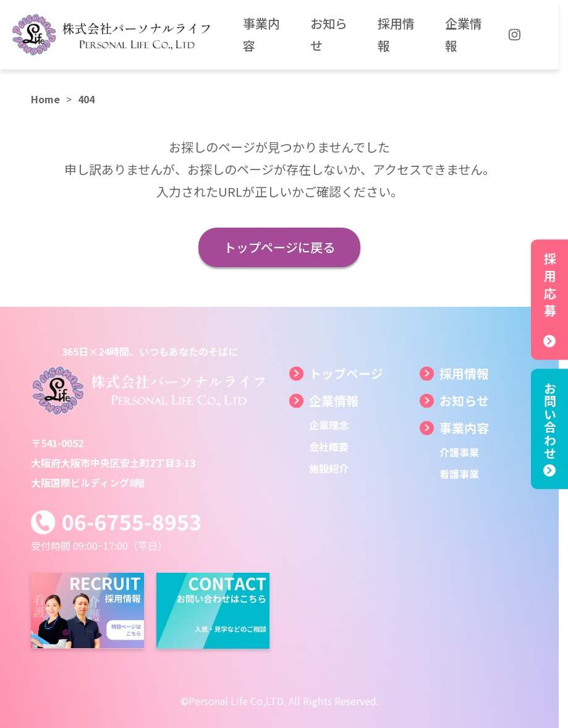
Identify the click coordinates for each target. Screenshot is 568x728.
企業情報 (334, 400)
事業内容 (464, 428)
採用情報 (464, 373)
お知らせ (464, 400)
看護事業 (459, 474)
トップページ (346, 373)
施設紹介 (329, 468)
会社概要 (329, 447)
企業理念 (329, 425)
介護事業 (459, 452)
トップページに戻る (279, 247)
